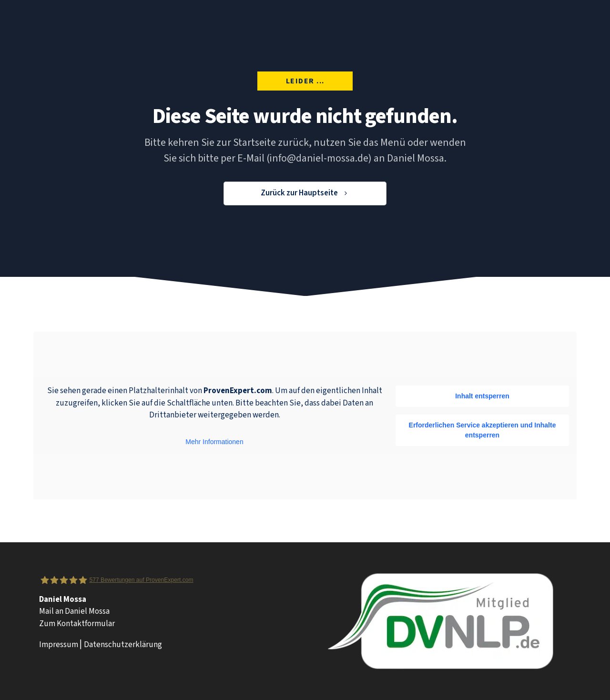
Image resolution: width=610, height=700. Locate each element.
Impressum (59, 645)
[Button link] (305, 193)
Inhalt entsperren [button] (482, 396)
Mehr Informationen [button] (214, 442)
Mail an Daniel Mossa (74, 611)
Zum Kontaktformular (77, 624)
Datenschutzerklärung (123, 645)
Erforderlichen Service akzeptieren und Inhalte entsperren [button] (483, 430)
